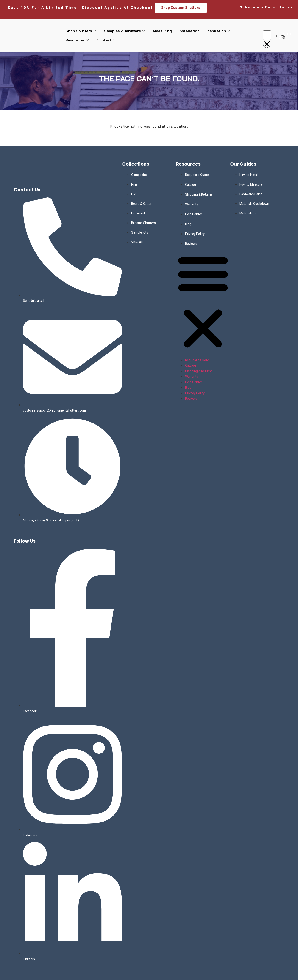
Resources (77, 40)
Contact (106, 40)
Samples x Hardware (124, 31)
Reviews (191, 244)
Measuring (162, 31)
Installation (189, 31)
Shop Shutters (81, 31)
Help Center (194, 214)
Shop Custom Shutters (181, 8)
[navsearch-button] (266, 46)
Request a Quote (197, 175)
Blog (188, 224)
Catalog (191, 185)
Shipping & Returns (199, 195)
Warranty (192, 204)
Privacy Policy (195, 234)
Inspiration (218, 31)
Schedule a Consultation (267, 7)
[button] (267, 26)
